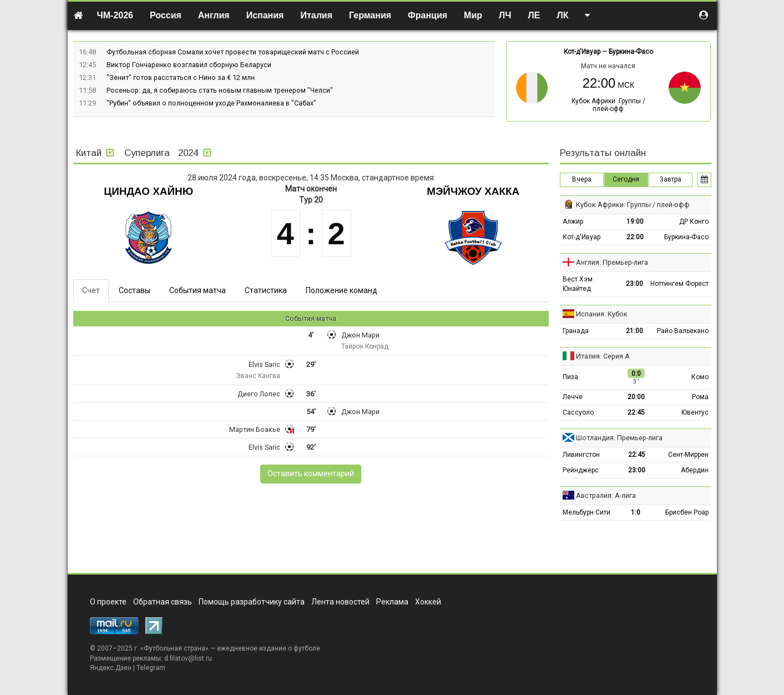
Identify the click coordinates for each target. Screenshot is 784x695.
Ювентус (695, 412)
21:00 (634, 331)
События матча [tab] (198, 290)
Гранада (576, 331)
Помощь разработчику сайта (252, 602)
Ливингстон (581, 455)
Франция (428, 15)
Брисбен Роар (687, 512)
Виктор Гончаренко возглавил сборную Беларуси (189, 65)
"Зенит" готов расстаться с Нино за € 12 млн (181, 77)
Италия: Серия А (603, 356)
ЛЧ (505, 15)
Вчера (582, 179)
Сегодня (626, 179)
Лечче (573, 397)
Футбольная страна (174, 648)
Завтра (671, 179)
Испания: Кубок (602, 314)
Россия (166, 15)
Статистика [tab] (266, 290)
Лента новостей (340, 602)
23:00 (634, 284)
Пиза (570, 377)
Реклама (392, 602)
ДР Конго (694, 221)
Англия (214, 15)
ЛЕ (534, 15)
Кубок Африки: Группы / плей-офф (608, 105)
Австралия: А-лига (606, 495)
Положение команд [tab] (342, 290)
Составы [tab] (135, 290)
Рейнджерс (581, 470)
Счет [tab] (91, 290)
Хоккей (428, 602)
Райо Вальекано (683, 331)
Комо (700, 377)
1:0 (636, 512)
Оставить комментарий (311, 474)
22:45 (636, 412)
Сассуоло (578, 412)
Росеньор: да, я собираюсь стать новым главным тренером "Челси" (220, 90)
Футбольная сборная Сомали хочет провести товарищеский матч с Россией (233, 52)
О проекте (108, 602)
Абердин (695, 470)
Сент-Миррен (688, 455)
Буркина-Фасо (631, 52)
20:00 (636, 397)
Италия (316, 15)
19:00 (635, 221)
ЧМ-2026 (115, 15)
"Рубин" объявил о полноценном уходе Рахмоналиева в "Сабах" (211, 103)
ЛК (562, 15)
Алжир (573, 221)
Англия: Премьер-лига (612, 262)
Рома (700, 397)
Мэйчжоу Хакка (473, 191)
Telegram (151, 668)
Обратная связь (163, 602)
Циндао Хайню (148, 191)
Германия (370, 15)
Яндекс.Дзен (111, 668)
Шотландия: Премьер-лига (619, 438)
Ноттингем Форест (679, 284)
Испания (265, 15)
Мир (473, 15)
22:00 (635, 237)
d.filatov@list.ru (188, 658)
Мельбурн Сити (586, 512)
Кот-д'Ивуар (582, 52)
